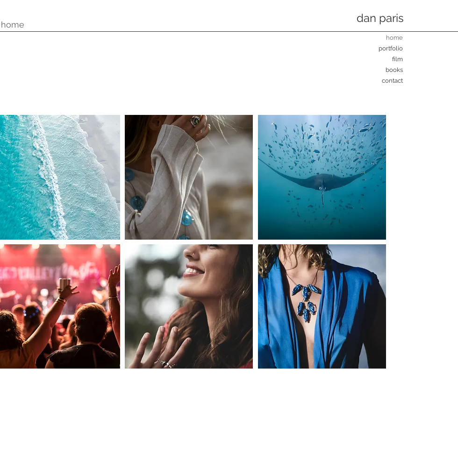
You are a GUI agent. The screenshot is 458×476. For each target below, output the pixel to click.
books (394, 70)
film (397, 59)
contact (392, 81)
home (394, 38)
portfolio (391, 48)
